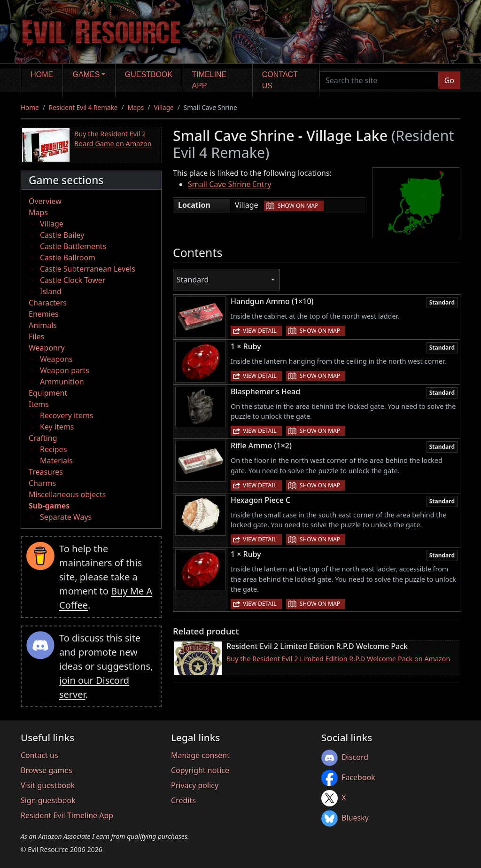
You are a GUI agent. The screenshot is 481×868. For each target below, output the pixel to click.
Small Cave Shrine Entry (229, 184)
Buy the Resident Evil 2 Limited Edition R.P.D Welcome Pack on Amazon (338, 659)
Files (36, 336)
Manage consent (200, 755)
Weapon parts (65, 370)
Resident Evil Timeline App (67, 815)
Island (51, 291)
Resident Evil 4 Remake (83, 107)
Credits (183, 800)
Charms (42, 483)
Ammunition (62, 382)
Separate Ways (66, 517)
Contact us (280, 80)
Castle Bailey (62, 235)
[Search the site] (379, 80)
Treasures (46, 472)
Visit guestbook (48, 785)
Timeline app (209, 80)
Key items (57, 427)
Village (163, 107)
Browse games (47, 770)
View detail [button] (260, 331)
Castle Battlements (73, 246)
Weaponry (47, 348)
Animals (43, 325)
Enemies (44, 314)
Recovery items (67, 415)
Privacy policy (195, 785)
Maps (136, 107)
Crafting (43, 438)
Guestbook (149, 74)
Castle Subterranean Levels (88, 269)
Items (39, 404)
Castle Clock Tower (73, 280)
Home (42, 74)
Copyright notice (200, 770)
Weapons (56, 359)
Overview (45, 201)
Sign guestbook (48, 800)
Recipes (53, 449)
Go (449, 80)
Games (86, 74)
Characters (48, 303)
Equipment (48, 393)
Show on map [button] (298, 206)
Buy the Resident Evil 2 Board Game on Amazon (113, 139)
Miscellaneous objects (67, 494)
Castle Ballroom (68, 258)
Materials (56, 461)
